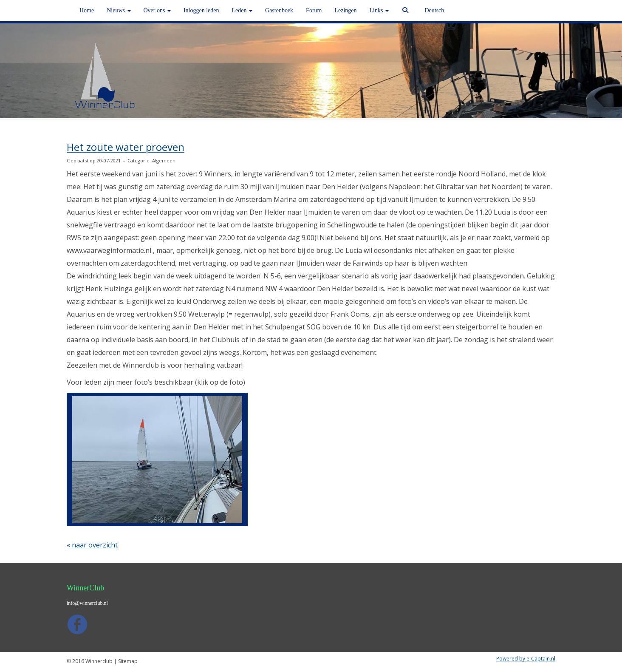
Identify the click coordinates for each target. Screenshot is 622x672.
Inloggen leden (201, 10)
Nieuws (119, 10)
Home (87, 10)
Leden (242, 10)
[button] (157, 459)
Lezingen (345, 10)
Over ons (157, 10)
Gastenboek (279, 10)
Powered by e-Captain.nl (526, 659)
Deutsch (434, 10)
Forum (314, 10)
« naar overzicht (92, 545)
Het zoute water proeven (126, 147)
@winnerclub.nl (87, 603)
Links (379, 10)
